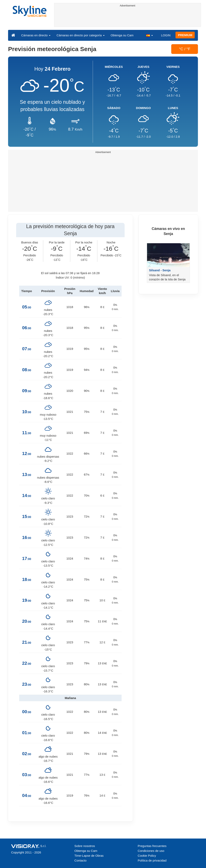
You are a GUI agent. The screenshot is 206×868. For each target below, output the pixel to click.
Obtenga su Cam (122, 35)
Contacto (80, 860)
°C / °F (185, 49)
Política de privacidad (152, 860)
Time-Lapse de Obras (89, 856)
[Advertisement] (128, 18)
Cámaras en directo (36, 35)
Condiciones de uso (151, 851)
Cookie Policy (147, 856)
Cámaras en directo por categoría (81, 35)
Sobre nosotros (85, 846)
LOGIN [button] (166, 35)
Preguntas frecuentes (152, 846)
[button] (149, 35)
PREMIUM (185, 35)
